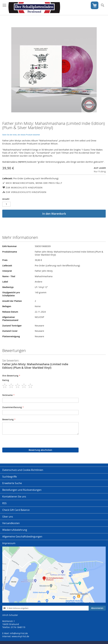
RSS (4, 503)
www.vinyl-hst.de (20, 636)
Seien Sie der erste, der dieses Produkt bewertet (21, 135)
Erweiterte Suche (12, 483)
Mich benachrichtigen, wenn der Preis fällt (34, 183)
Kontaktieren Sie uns (14, 497)
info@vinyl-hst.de (19, 633)
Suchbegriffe (10, 477)
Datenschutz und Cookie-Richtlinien (23, 470)
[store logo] (34, 8)
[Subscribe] (97, 608)
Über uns (8, 517)
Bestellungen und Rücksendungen (22, 490)
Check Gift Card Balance (16, 510)
